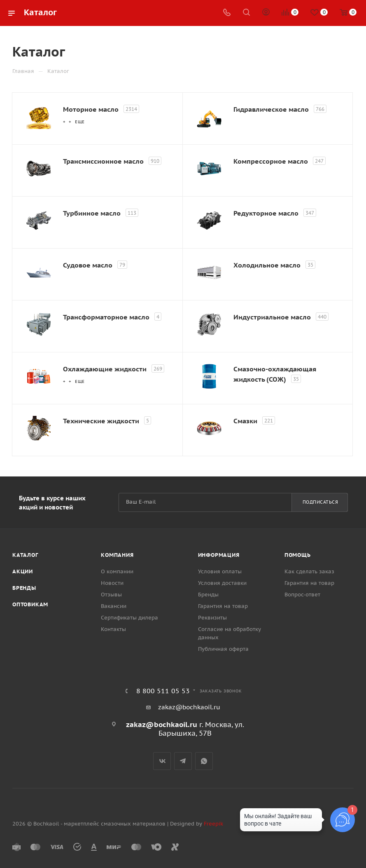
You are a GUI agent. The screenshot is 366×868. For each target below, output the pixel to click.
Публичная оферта (223, 649)
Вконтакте (162, 761)
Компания (117, 555)
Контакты (113, 629)
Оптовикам (30, 604)
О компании (117, 571)
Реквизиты (212, 618)
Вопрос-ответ (302, 595)
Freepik (213, 824)
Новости (112, 583)
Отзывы (111, 595)
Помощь (298, 555)
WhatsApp (204, 761)
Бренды (24, 588)
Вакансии (114, 606)
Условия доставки (222, 583)
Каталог (25, 555)
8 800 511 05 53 (163, 691)
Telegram (183, 761)
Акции (23, 571)
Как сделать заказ (309, 571)
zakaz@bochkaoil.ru (189, 707)
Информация (219, 555)
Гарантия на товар (223, 606)
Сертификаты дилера (129, 618)
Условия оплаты (220, 571)
